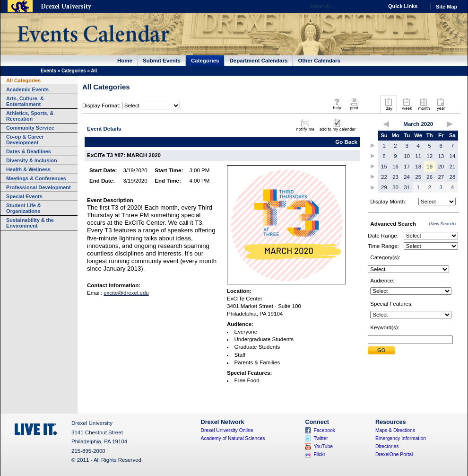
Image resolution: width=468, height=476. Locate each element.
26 (429, 177)
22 (384, 177)
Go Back (346, 142)
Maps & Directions (395, 430)
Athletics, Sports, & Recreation (30, 116)
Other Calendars (319, 61)
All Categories (23, 80)
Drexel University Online (227, 430)
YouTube (323, 446)
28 (453, 177)
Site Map (446, 7)
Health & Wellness (28, 169)
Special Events (24, 196)
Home (125, 61)
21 (453, 167)
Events (48, 71)
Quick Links (403, 6)
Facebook (324, 430)
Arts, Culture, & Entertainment (25, 101)
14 (453, 156)
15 (384, 167)
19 (429, 167)
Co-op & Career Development (25, 140)
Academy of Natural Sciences (233, 438)
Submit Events (162, 61)
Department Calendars (259, 61)
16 (395, 167)
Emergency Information (401, 438)
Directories (387, 446)
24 (407, 177)
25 (418, 177)
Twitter (321, 438)
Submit (381, 350)
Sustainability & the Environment (30, 223)
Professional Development (39, 187)
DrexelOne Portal (394, 454)
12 (429, 156)
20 (441, 167)
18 (418, 167)
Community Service (30, 128)
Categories (205, 61)
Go (373, 6)
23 (395, 177)
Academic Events (27, 89)
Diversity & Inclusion (32, 160)
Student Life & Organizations (24, 208)
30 (395, 187)
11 (418, 156)
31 (407, 187)
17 (407, 167)
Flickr (319, 454)
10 (407, 156)
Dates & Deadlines (29, 151)
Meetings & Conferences (36, 178)
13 (441, 156)
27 (441, 177)
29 (384, 187)
